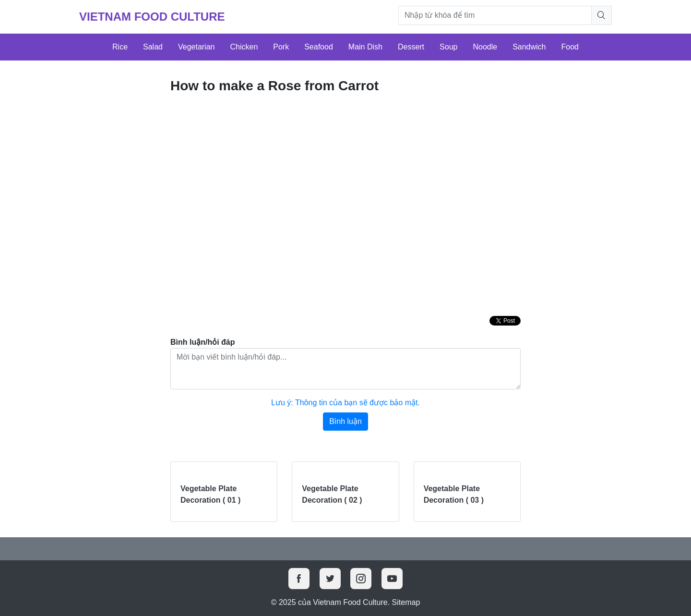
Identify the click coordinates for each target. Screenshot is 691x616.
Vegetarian (197, 47)
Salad (153, 47)
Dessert (411, 47)
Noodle (485, 47)
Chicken (244, 47)
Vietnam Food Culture (152, 17)
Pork (281, 47)
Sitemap (406, 602)
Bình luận (345, 421)
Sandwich (529, 47)
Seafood (319, 47)
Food (570, 47)
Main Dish (365, 47)
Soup (448, 47)
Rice (120, 47)
